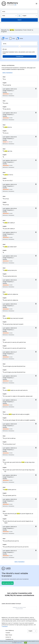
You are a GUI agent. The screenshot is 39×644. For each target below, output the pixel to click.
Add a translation (7, 73)
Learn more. (19, 643)
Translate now (19, 56)
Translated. (5, 626)
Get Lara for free (8, 583)
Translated (9, 639)
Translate (8, 633)
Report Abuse (9, 635)
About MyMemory (10, 630)
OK (26, 643)
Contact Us (8, 637)
